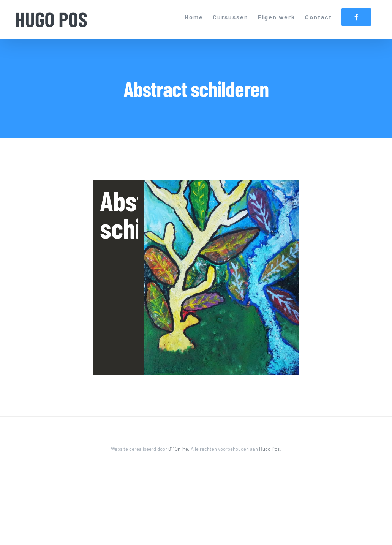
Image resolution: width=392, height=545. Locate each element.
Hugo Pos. (270, 449)
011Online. (179, 449)
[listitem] (222, 277)
